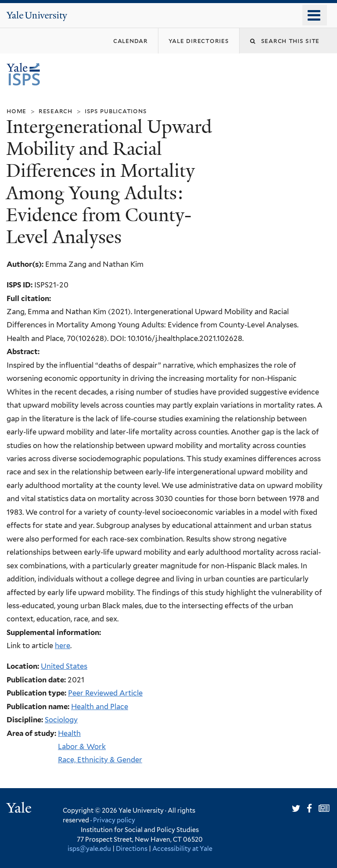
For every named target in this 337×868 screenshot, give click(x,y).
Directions (132, 848)
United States (64, 666)
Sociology (61, 720)
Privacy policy (114, 820)
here (63, 646)
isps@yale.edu (89, 848)
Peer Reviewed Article (105, 693)
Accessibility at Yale (182, 848)
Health (69, 733)
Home (16, 111)
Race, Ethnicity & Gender (100, 760)
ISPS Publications (116, 111)
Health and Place (100, 707)
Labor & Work (82, 746)
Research (56, 111)
